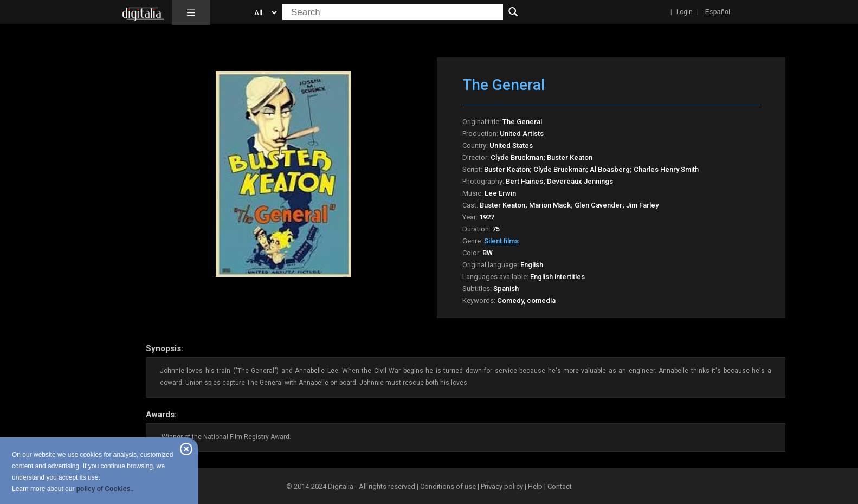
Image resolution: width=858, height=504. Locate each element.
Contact (560, 486)
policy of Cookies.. (105, 489)
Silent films (501, 241)
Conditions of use (449, 486)
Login (685, 12)
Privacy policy (502, 486)
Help (535, 486)
